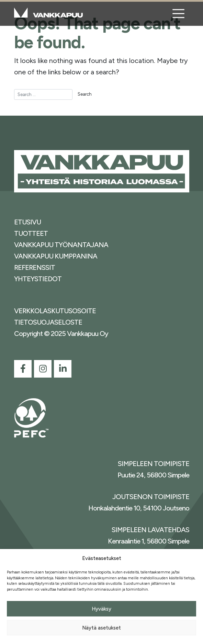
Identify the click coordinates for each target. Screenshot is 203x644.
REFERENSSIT (35, 267)
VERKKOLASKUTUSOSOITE (55, 311)
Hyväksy (101, 609)
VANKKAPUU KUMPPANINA (56, 256)
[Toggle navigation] (178, 14)
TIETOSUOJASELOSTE (48, 322)
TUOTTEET (31, 233)
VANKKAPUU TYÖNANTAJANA (61, 245)
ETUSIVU (27, 222)
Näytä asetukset (101, 628)
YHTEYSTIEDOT (38, 279)
